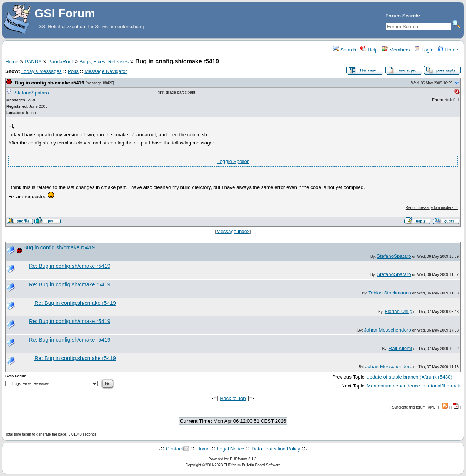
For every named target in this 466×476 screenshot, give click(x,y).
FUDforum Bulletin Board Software (252, 465)
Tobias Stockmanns (390, 293)
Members (396, 50)
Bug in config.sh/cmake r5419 (49, 83)
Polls (73, 71)
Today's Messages (41, 71)
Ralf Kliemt (400, 348)
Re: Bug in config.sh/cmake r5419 (70, 266)
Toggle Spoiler (233, 161)
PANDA (33, 62)
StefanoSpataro (32, 93)
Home (448, 50)
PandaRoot (61, 62)
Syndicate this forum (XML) (414, 407)
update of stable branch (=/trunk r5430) (410, 377)
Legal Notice (230, 449)
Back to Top (233, 398)
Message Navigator (106, 71)
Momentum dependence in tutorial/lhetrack (413, 386)
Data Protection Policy (276, 449)
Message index (233, 231)
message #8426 (100, 83)
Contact (174, 449)
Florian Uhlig (398, 311)
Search (344, 50)
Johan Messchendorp (387, 330)
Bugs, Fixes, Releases (104, 62)
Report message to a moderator (432, 208)
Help (369, 50)
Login (424, 50)
